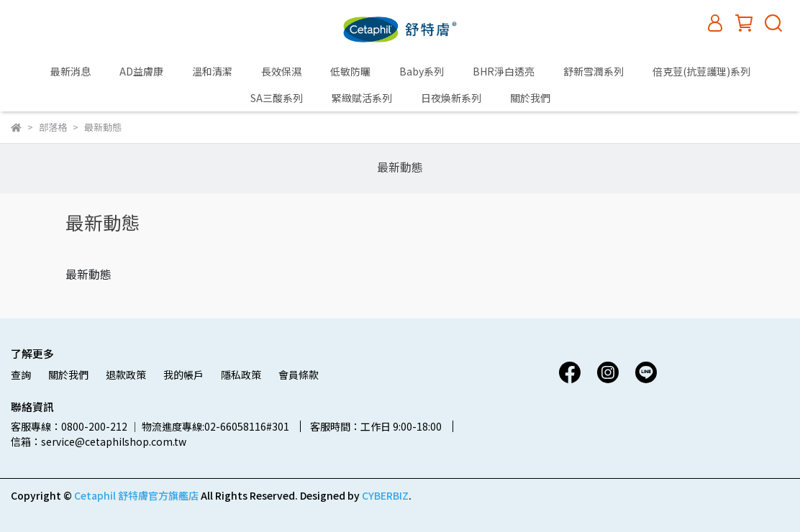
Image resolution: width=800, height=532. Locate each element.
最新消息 (71, 71)
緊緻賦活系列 (362, 98)
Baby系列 (422, 71)
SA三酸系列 (277, 98)
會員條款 (299, 375)
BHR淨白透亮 (504, 71)
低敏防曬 (350, 71)
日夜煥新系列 (451, 98)
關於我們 (530, 98)
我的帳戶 (183, 375)
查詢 (21, 375)
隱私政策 (241, 375)
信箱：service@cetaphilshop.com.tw (99, 441)
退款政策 (126, 375)
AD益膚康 (141, 71)
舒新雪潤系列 (594, 71)
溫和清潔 (212, 71)
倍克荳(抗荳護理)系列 (701, 71)
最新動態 (400, 167)
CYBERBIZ (385, 495)
